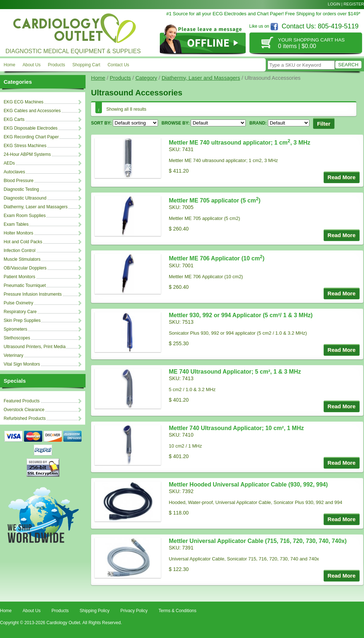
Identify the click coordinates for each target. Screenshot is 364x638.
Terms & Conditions (177, 611)
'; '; (218, 123)
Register (354, 4)
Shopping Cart (86, 65)
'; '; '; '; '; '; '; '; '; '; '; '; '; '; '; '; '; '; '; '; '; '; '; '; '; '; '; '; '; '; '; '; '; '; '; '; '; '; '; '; (289, 123)
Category (146, 78)
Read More (342, 177)
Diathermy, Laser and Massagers (201, 78)
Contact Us (118, 65)
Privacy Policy (134, 611)
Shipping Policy (95, 611)
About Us (31, 65)
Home (9, 65)
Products (56, 65)
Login (334, 4)
